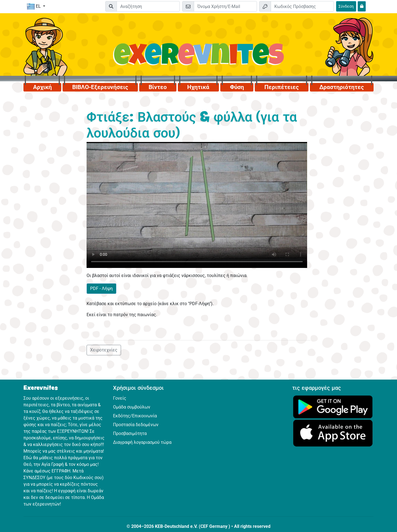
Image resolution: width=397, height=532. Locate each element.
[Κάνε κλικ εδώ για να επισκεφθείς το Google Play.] (333, 406)
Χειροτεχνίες (104, 350)
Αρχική (42, 87)
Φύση (237, 87)
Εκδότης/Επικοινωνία (135, 416)
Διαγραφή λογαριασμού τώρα (142, 442)
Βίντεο (158, 87)
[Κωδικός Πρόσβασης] (302, 6)
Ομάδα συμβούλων (132, 407)
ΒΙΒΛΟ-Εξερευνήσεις (100, 87)
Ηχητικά (198, 87)
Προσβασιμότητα (130, 433)
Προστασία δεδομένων (136, 425)
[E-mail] (225, 6)
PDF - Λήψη (101, 288)
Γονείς (120, 398)
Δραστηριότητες (342, 87)
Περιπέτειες (282, 87)
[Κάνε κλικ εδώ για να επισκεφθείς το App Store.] (333, 433)
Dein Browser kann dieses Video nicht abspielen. (197, 205)
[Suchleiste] (148, 6)
